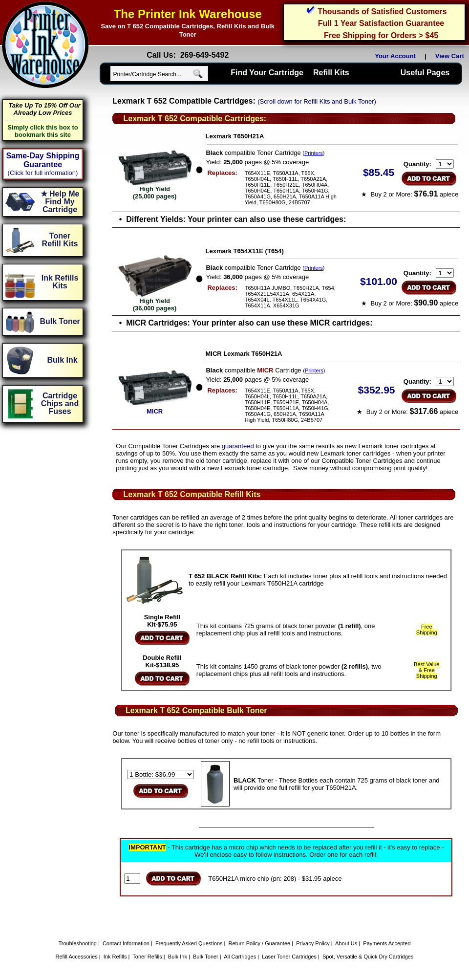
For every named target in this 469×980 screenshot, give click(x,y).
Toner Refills (147, 957)
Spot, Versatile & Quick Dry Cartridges (368, 957)
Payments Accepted (387, 943)
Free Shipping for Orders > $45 (381, 35)
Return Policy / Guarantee (260, 943)
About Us (346, 943)
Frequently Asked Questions (189, 943)
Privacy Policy (313, 943)
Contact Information (126, 943)
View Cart (451, 56)
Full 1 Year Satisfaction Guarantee (381, 23)
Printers (314, 153)
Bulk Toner (206, 957)
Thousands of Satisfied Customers (382, 11)
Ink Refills (115, 957)
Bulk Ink (178, 957)
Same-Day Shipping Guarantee (43, 160)
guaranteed (238, 446)
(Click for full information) (43, 173)
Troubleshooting (77, 943)
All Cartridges (240, 957)
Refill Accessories (77, 957)
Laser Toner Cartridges (289, 957)
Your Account (395, 56)
